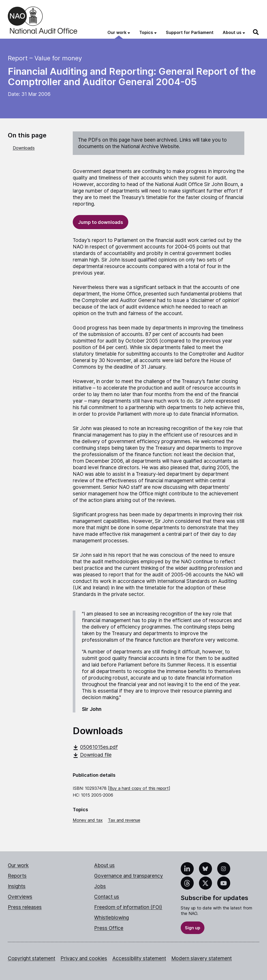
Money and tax (88, 820)
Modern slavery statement (202, 958)
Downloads (24, 148)
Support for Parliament (190, 32)
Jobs (100, 886)
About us (104, 865)
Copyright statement (32, 958)
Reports (17, 876)
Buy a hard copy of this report (139, 788)
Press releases (25, 907)
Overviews (20, 897)
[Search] (256, 32)
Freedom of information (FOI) (128, 907)
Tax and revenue (124, 820)
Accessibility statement (139, 958)
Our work (18, 865)
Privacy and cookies (84, 958)
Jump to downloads (101, 222)
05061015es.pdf (95, 747)
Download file (92, 755)
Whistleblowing (111, 918)
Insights (17, 886)
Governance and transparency (129, 876)
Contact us (107, 897)
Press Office (109, 928)
